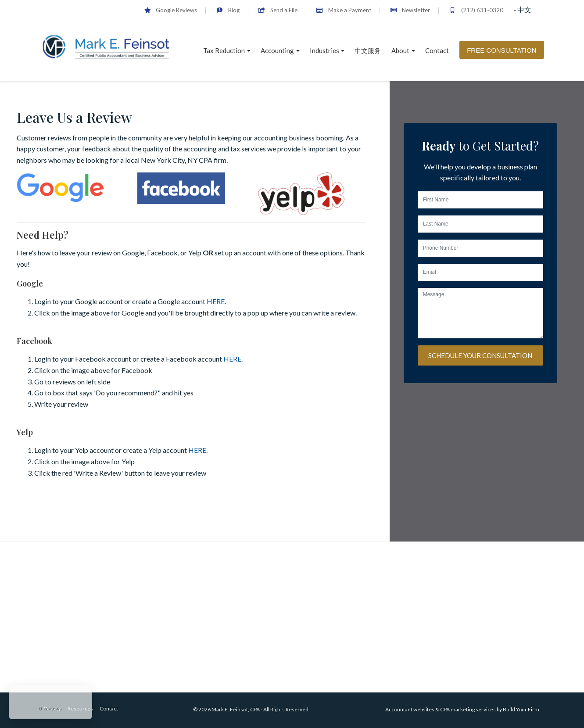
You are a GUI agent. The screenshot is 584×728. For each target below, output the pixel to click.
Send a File (278, 10)
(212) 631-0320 (476, 10)
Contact (437, 50)
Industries (324, 50)
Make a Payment (344, 10)
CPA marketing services (468, 709)
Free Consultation (502, 50)
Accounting (277, 50)
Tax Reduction (224, 50)
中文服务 (368, 50)
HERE (216, 301)
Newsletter (410, 10)
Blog (228, 10)
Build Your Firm (521, 709)
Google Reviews (171, 10)
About (400, 50)
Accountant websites (410, 709)
